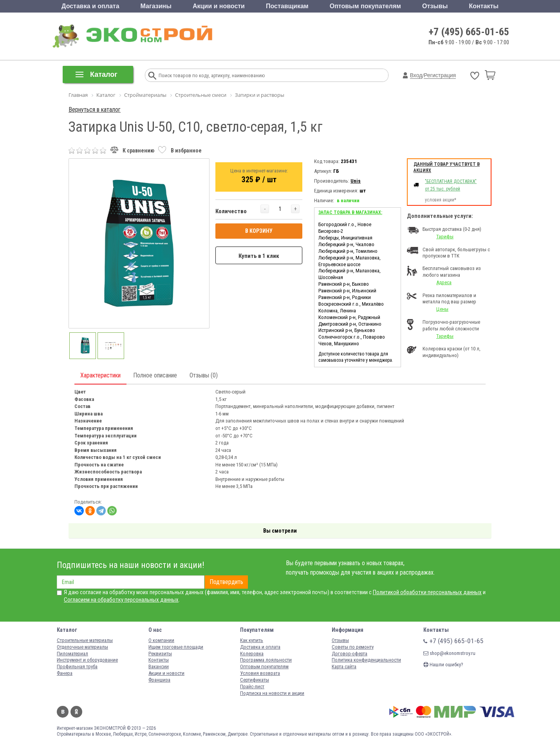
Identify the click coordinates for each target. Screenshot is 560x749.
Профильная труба (77, 666)
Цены (442, 309)
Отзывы (435, 6)
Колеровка (252, 654)
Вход (416, 75)
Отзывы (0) (204, 375)
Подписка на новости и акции (272, 693)
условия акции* (441, 200)
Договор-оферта (350, 654)
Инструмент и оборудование (87, 660)
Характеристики (100, 375)
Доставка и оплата (90, 6)
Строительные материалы (85, 640)
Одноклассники (76, 712)
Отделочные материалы (82, 647)
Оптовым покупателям (365, 6)
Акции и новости (219, 6)
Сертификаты (255, 680)
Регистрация (440, 75)
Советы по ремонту (353, 647)
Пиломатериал (72, 654)
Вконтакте (63, 712)
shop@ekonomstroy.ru (449, 653)
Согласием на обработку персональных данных (121, 600)
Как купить (252, 640)
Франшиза (159, 680)
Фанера (65, 673)
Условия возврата (260, 673)
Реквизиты (160, 654)
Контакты (483, 6)
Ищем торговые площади (176, 647)
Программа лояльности (266, 660)
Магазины (156, 6)
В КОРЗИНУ (259, 231)
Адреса (444, 282)
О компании (161, 640)
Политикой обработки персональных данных (427, 592)
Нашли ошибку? (443, 665)
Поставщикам (287, 6)
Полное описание (155, 375)
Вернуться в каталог (95, 110)
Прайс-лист (252, 686)
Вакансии (159, 666)
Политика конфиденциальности (366, 660)
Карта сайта (344, 666)
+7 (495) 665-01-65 (469, 32)
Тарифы (445, 237)
